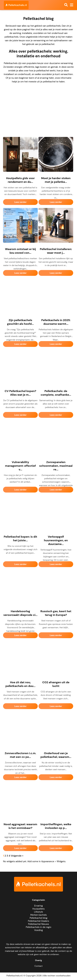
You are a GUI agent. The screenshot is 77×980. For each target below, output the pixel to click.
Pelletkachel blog (38, 918)
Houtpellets (38, 909)
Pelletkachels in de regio (39, 927)
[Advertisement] (38, 107)
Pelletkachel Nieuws (38, 924)
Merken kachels (38, 915)
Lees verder (20, 202)
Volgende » (17, 856)
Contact (39, 966)
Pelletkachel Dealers (38, 921)
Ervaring (38, 906)
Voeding (38, 930)
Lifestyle (38, 912)
